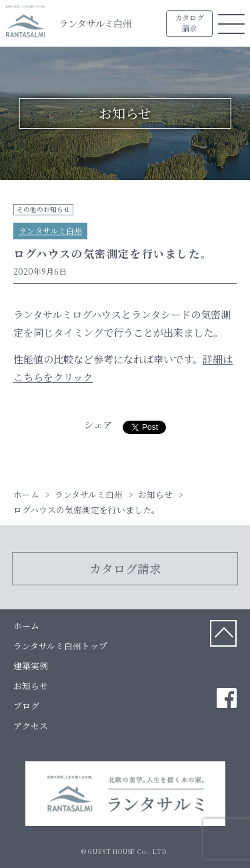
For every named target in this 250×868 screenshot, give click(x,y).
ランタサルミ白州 (95, 23)
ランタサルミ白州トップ (60, 646)
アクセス (31, 726)
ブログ (26, 706)
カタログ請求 (189, 23)
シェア (98, 424)
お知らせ (31, 686)
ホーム (26, 626)
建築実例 (31, 666)
